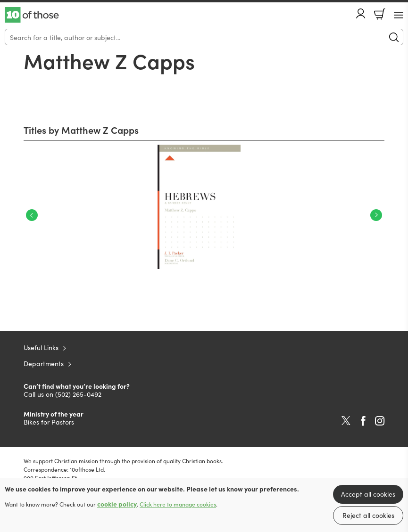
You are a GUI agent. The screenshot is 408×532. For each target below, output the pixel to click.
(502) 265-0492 (78, 394)
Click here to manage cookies (178, 504)
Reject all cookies (368, 515)
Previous (32, 215)
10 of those (32, 15)
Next (376, 215)
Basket (380, 14)
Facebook (363, 421)
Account (361, 13)
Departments (44, 363)
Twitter (346, 421)
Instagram (380, 421)
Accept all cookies (368, 494)
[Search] (204, 37)
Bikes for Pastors (49, 422)
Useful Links (41, 347)
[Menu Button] (399, 15)
